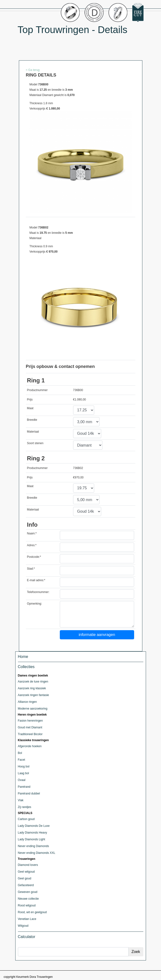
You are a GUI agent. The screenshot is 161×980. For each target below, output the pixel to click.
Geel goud (25, 878)
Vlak (21, 800)
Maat (30, 408)
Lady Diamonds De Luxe (34, 826)
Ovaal (22, 780)
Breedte (32, 420)
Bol (20, 753)
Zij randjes (25, 807)
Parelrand (24, 787)
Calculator (27, 937)
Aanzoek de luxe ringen (33, 682)
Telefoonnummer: (38, 592)
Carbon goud (26, 819)
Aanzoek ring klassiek (32, 688)
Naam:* (32, 533)
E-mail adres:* (36, 580)
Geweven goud (28, 892)
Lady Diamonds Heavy (33, 833)
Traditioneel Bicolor (30, 734)
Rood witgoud (27, 905)
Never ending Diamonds (34, 846)
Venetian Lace (27, 919)
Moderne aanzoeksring (33, 709)
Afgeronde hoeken (30, 746)
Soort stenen (35, 443)
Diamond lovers (28, 865)
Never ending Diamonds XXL (37, 853)
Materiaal (33, 432)
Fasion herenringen (30, 721)
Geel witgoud (26, 872)
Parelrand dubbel (29, 794)
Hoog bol (24, 766)
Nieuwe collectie (28, 899)
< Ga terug (33, 70)
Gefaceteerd (26, 885)
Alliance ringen (27, 702)
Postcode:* (34, 557)
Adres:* (32, 545)
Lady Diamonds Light (32, 839)
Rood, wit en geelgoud (32, 912)
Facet (22, 760)
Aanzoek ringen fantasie (34, 695)
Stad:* (31, 569)
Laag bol (23, 773)
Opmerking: (34, 604)
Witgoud (23, 926)
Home (23, 657)
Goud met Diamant (30, 727)
